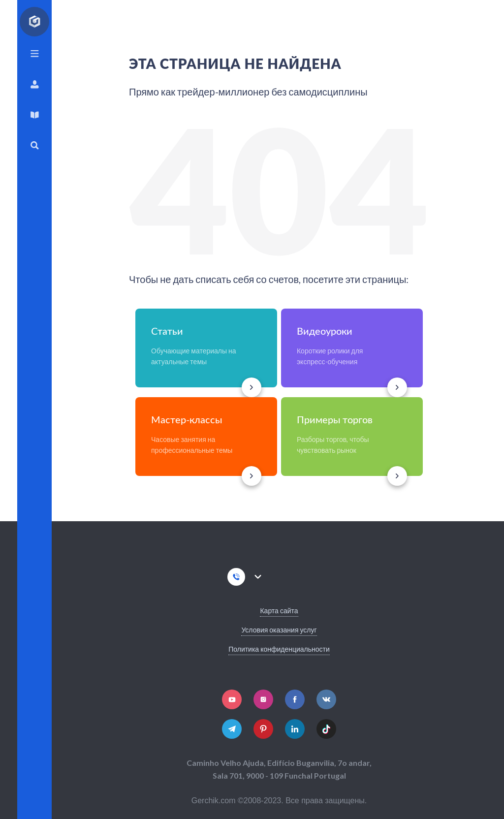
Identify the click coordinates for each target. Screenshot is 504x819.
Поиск (35, 145)
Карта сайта (279, 611)
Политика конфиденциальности (279, 649)
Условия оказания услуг (279, 630)
